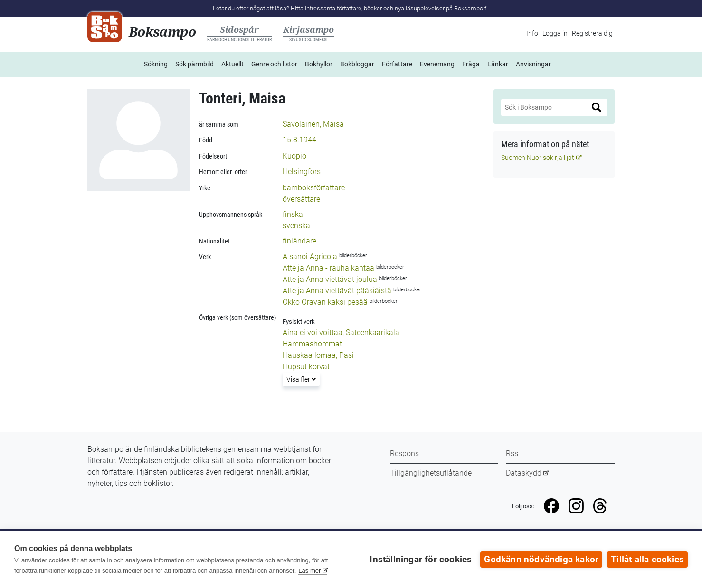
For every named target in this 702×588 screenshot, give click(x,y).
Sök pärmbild (194, 64)
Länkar (498, 64)
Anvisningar (533, 64)
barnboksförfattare (314, 188)
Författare (397, 64)
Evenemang (437, 64)
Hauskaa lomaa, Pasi (318, 355)
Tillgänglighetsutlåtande (431, 473)
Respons (404, 453)
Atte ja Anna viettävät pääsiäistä (337, 291)
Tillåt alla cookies (647, 560)
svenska (296, 226)
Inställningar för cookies (421, 560)
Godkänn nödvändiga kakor (541, 560)
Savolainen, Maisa (313, 124)
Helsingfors (302, 172)
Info (532, 33)
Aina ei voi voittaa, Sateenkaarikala (341, 332)
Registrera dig (592, 33)
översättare (301, 199)
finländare (299, 241)
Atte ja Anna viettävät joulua (330, 279)
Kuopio (294, 156)
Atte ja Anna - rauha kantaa (328, 268)
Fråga (471, 64)
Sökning (156, 64)
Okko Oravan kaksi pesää (325, 302)
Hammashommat (312, 344)
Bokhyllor (319, 64)
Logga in (555, 33)
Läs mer (309, 571)
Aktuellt (232, 64)
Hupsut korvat (306, 367)
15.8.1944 (299, 140)
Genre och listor (274, 64)
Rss (512, 453)
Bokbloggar (357, 64)
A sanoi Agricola (310, 257)
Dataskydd (524, 473)
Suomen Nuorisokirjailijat (538, 158)
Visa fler (303, 378)
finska (293, 214)
